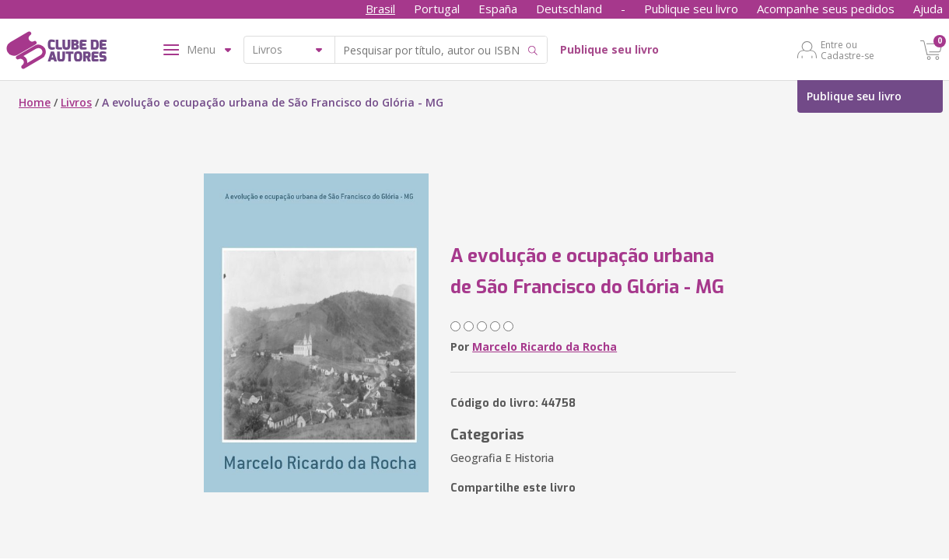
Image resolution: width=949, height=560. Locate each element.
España (498, 9)
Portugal (437, 9)
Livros (76, 102)
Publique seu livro (691, 9)
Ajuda (928, 9)
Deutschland (569, 9)
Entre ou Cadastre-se (847, 50)
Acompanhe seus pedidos (826, 9)
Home (35, 102)
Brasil (380, 9)
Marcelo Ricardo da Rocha (545, 346)
